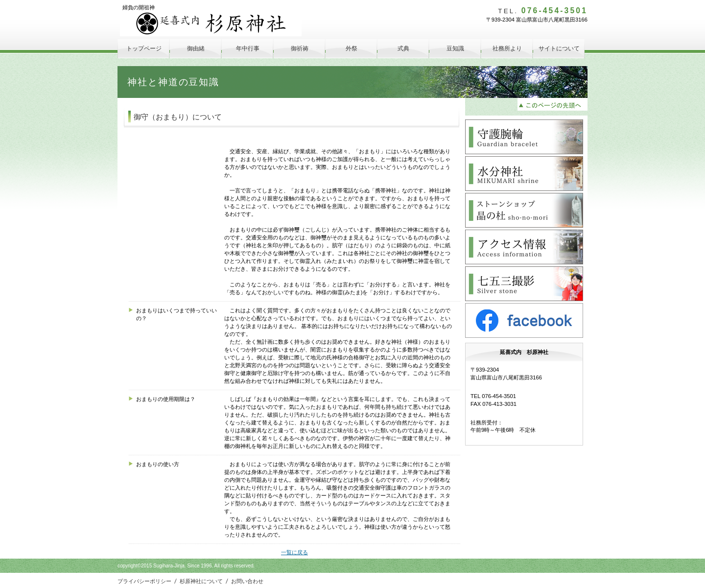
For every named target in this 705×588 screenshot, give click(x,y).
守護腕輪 (524, 137)
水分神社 (524, 174)
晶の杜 (524, 210)
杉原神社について (201, 581)
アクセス (524, 247)
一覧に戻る (294, 552)
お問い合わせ (247, 581)
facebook (524, 320)
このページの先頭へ (552, 104)
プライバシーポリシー (144, 581)
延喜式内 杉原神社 (211, 24)
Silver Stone (524, 284)
